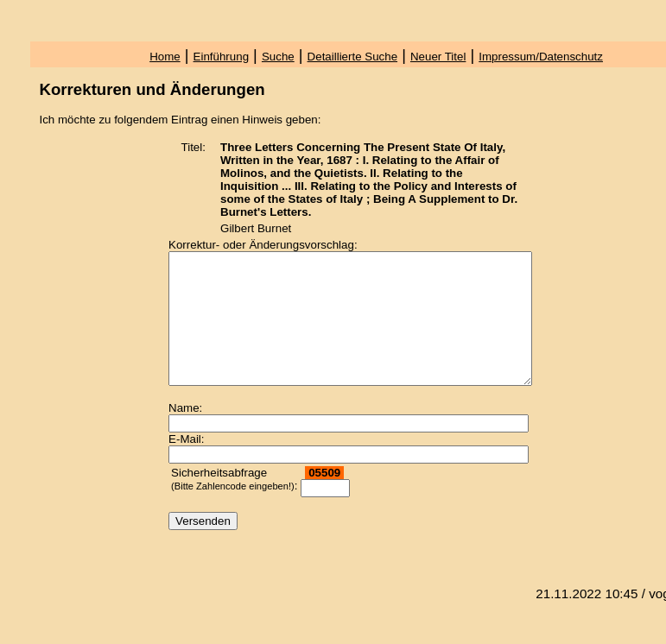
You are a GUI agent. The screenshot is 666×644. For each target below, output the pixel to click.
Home (165, 57)
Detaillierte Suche (352, 57)
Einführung (221, 57)
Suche (278, 57)
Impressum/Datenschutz (541, 57)
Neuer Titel (438, 57)
